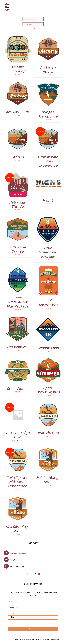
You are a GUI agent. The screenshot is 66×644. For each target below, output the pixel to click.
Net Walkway (18, 347)
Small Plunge (18, 388)
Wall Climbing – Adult (48, 480)
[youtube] (39, 574)
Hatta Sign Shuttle (18, 204)
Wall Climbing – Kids (18, 529)
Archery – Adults (48, 69)
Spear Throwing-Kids (48, 390)
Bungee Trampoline (48, 114)
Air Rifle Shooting (18, 69)
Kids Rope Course (18, 249)
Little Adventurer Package (48, 252)
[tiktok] (35, 574)
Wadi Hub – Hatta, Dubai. (19, 553)
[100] (7, 3)
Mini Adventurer (48, 303)
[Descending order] (42, 19)
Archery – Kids (18, 112)
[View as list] (34, 28)
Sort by (29, 19)
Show (28, 24)
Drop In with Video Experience (48, 161)
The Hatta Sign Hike (18, 435)
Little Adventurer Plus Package (18, 302)
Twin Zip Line (48, 433)
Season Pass (48, 348)
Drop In (18, 157)
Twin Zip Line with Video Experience (18, 482)
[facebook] (27, 574)
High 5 (48, 200)
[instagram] (31, 574)
